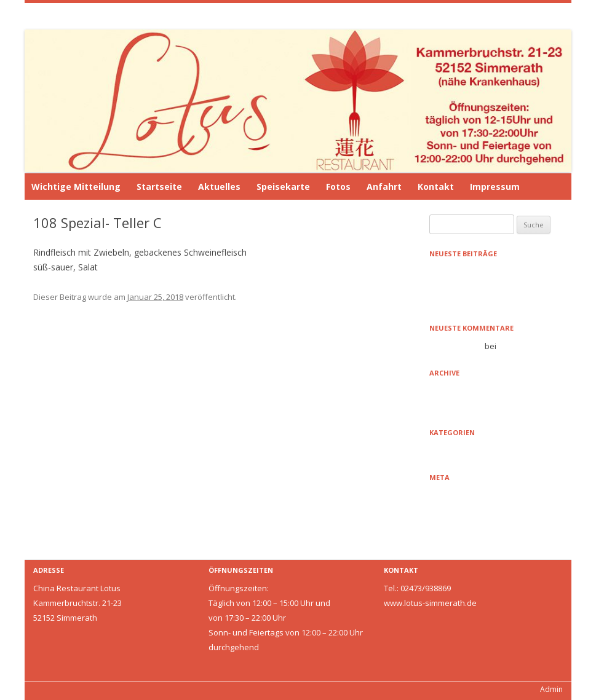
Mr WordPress (456, 346)
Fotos (338, 187)
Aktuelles (219, 187)
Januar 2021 (451, 391)
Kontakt (436, 187)
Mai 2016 (446, 406)
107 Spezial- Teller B (79, 372)
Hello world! (451, 301)
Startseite (159, 187)
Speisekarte (283, 187)
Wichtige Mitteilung (76, 187)
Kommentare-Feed (464, 525)
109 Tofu (366, 372)
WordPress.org (457, 540)
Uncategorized (457, 450)
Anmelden (448, 495)
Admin (551, 689)
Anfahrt (384, 187)
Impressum (495, 187)
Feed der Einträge (462, 510)
